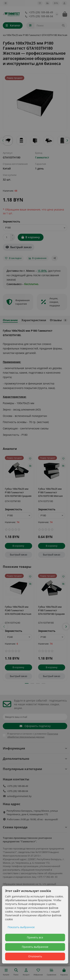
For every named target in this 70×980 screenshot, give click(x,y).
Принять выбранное (35, 947)
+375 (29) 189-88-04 (38, 16)
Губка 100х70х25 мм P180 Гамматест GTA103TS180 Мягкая (50, 492)
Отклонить (35, 956)
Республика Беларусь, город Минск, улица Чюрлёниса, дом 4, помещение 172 (32, 812)
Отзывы (59, 320)
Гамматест (42, 157)
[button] (3, 140)
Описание (10, 320)
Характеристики (34, 320)
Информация (35, 748)
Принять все (35, 937)
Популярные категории (35, 769)
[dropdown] (6, 3)
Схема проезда (35, 827)
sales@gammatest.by (19, 796)
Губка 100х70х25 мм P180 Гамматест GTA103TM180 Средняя (18, 492)
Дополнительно (35, 759)
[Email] (35, 717)
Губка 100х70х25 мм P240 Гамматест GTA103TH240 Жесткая (18, 610)
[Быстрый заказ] (19, 247)
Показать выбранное (21, 927)
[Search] (51, 25)
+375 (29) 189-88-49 (38, 12)
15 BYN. (42, 271)
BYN (56, 3)
